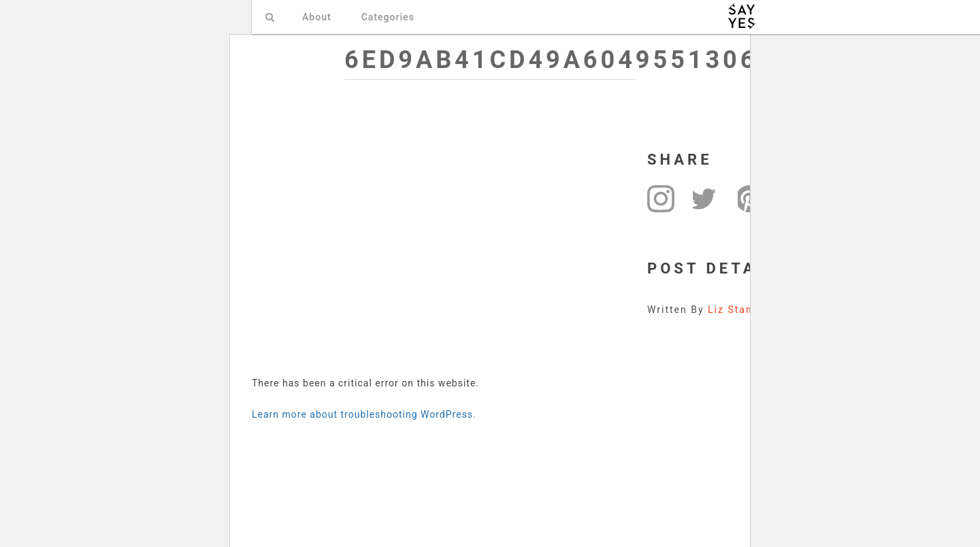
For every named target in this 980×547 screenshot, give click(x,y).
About (317, 17)
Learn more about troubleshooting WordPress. (364, 414)
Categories (388, 17)
